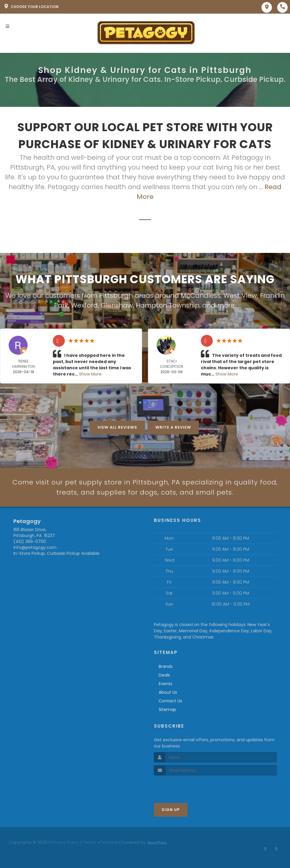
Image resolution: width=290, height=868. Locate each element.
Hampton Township (168, 305)
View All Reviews (117, 427)
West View (240, 296)
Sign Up (171, 810)
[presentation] (186, 787)
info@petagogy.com (35, 548)
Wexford (84, 305)
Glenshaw (117, 305)
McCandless (201, 296)
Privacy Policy (65, 843)
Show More (90, 374)
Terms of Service (100, 843)
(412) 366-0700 (30, 542)
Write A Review (173, 427)
